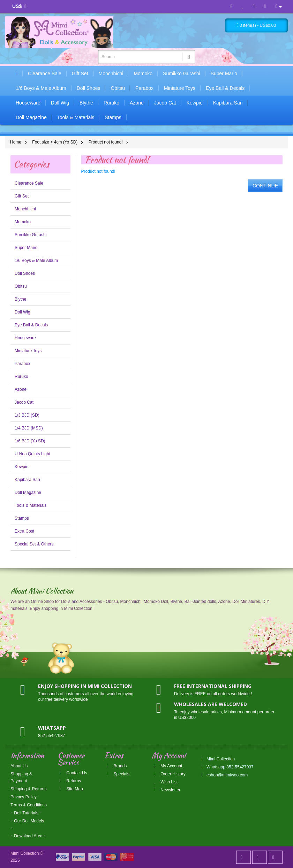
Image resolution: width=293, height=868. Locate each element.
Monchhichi (111, 73)
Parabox (144, 88)
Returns (69, 781)
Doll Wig (60, 103)
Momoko (143, 73)
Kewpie (195, 103)
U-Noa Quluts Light (32, 454)
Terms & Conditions (29, 805)
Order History (169, 774)
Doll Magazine (31, 117)
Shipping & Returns (28, 789)
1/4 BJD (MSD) (29, 428)
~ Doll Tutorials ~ (26, 813)
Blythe (86, 103)
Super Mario (224, 73)
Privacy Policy (24, 797)
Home (16, 142)
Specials (117, 774)
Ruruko (111, 103)
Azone (137, 103)
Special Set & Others (34, 544)
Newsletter (166, 790)
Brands (116, 766)
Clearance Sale (45, 73)
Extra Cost (24, 531)
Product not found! (106, 142)
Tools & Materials (76, 117)
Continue (265, 186)
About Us (19, 766)
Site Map (70, 789)
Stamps (113, 117)
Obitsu (118, 88)
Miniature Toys (180, 88)
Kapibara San (228, 103)
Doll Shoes (89, 88)
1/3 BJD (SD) (27, 415)
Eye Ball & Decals (225, 88)
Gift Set (80, 73)
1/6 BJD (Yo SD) (30, 441)
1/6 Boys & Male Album (41, 88)
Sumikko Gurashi (182, 73)
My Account (167, 766)
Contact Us (72, 773)
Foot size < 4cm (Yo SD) (55, 142)
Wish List (165, 782)
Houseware (28, 103)
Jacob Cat (165, 103)
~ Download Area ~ (28, 836)
